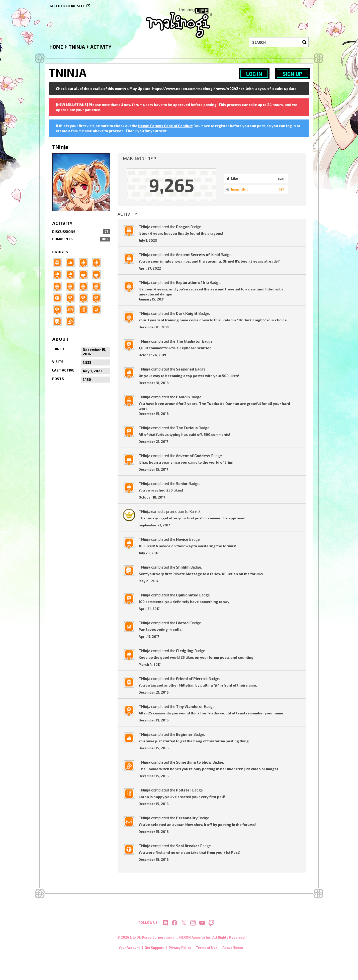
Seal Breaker (188, 846)
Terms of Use (207, 950)
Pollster (184, 790)
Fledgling (185, 651)
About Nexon (233, 950)
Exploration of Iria (192, 282)
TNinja (145, 227)
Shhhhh (183, 567)
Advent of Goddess (193, 456)
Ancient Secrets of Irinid (198, 255)
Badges (60, 252)
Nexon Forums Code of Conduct (165, 126)
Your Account (129, 950)
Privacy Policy (180, 950)
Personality (187, 818)
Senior (182, 483)
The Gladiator (189, 341)
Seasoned (185, 369)
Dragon (183, 227)
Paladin (183, 397)
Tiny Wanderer (190, 706)
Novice (182, 539)
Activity (62, 223)
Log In (254, 74)
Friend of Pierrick (192, 679)
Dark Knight (187, 313)
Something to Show (194, 762)
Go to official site (67, 6)
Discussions (81, 232)
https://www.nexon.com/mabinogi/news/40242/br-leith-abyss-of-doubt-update (224, 88)
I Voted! (183, 623)
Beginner (184, 734)
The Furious (187, 428)
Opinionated (187, 595)
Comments (81, 239)
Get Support (154, 950)
